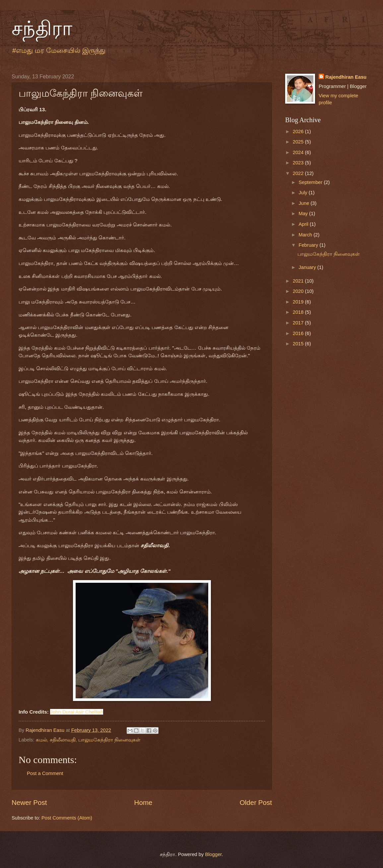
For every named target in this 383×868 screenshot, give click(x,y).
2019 (299, 302)
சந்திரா (42, 29)
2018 (299, 312)
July (303, 193)
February (309, 245)
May (304, 214)
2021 (299, 281)
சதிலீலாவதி (63, 740)
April (304, 224)
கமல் (41, 740)
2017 (299, 323)
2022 (299, 173)
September (311, 182)
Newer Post (29, 802)
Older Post (256, 802)
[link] (77, 712)
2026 (299, 131)
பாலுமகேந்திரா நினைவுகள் (109, 740)
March (306, 235)
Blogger (213, 854)
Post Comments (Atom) (67, 818)
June (304, 203)
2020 (299, 291)
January (308, 267)
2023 (299, 163)
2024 (299, 152)
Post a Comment (45, 773)
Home (143, 802)
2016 (299, 333)
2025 (299, 142)
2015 (299, 344)
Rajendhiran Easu (346, 77)
